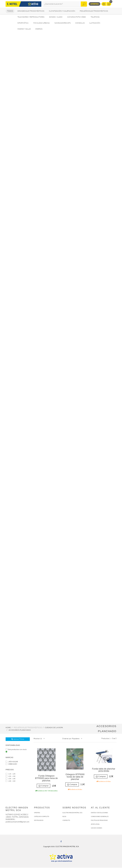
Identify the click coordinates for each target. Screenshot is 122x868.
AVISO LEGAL (95, 824)
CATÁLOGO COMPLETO (42, 817)
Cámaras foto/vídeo (77, 17)
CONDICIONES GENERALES (100, 817)
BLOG (64, 817)
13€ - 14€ (10, 779)
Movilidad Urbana (41, 23)
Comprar (43, 786)
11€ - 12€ (10, 774)
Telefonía (95, 17)
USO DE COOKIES (97, 828)
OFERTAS (37, 813)
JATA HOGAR (12, 762)
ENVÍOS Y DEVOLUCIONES (99, 813)
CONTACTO (66, 821)
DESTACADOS (39, 821)
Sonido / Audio (56, 17)
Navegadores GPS (62, 23)
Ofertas (95, 4)
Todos (10, 11)
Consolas (80, 23)
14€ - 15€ (10, 781)
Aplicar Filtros (18, 739)
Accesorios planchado (20, 730)
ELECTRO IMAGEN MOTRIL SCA (72, 813)
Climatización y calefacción (62, 11)
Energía (39, 29)
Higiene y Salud (24, 29)
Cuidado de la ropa (54, 728)
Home (8, 728)
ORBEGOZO (11, 764)
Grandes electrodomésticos (31, 11)
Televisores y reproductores (31, 17)
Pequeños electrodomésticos (94, 11)
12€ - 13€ (10, 777)
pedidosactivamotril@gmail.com (17, 822)
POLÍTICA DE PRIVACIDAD (99, 821)
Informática (23, 23)
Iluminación (95, 23)
